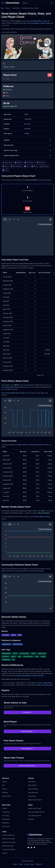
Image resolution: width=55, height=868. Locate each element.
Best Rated (32, 782)
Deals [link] (5, 166)
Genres (5, 808)
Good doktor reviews (43, 517)
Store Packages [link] (16, 166)
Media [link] (34, 166)
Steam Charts (7, 796)
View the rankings (27, 731)
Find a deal (28, 712)
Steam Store (48, 683)
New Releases (33, 792)
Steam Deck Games (35, 800)
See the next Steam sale (28, 766)
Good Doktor (16, 8)
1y (14, 219)
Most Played (32, 785)
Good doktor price (13, 393)
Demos (5, 789)
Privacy (15, 864)
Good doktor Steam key (13, 387)
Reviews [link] (18, 163)
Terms (21, 864)
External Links (27, 145)
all (18, 219)
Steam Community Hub (45, 685)
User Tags (6, 816)
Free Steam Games (35, 816)
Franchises (6, 826)
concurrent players (33, 23)
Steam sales (22, 445)
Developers (6, 819)
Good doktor (37, 21)
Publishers (6, 823)
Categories (6, 812)
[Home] (2, 8)
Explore (5, 853)
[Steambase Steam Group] (31, 848)
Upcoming (32, 796)
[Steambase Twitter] (34, 848)
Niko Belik (27, 124)
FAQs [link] (5, 170)
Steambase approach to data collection (30, 676)
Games (8, 8)
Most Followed (33, 789)
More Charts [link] (44, 166)
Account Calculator (9, 850)
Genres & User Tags (27, 150)
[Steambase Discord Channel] (28, 848)
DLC (4, 785)
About (32, 864)
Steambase (31, 839)
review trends (45, 23)
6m (10, 401)
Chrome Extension (8, 835)
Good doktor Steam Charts (30, 8)
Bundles (5, 792)
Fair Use (26, 864)
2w (5, 219)
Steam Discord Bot (9, 839)
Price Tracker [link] (29, 163)
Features (27, 140)
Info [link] (26, 166)
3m (10, 219)
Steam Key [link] (41, 163)
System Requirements (27, 155)
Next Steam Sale (8, 846)
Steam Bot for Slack (9, 842)
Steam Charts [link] (7, 163)
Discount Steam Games (36, 812)
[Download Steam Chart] (50, 219)
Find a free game (27, 748)
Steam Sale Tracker (35, 808)
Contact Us (39, 864)
